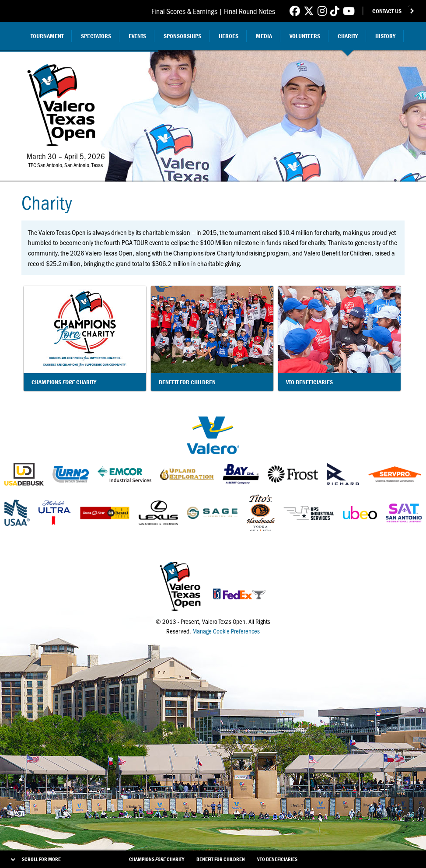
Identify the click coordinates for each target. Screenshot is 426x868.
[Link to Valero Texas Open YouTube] (349, 11)
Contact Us (387, 11)
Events (137, 36)
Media (264, 36)
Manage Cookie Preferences (226, 631)
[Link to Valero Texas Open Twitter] (309, 11)
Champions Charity (157, 859)
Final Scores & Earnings (184, 11)
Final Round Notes (250, 11)
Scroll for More (41, 859)
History (385, 36)
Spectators (96, 36)
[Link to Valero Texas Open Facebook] (295, 11)
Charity (348, 36)
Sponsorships (182, 36)
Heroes (229, 36)
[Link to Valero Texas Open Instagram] (322, 11)
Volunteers (305, 36)
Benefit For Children (221, 859)
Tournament (47, 36)
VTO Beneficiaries (277, 859)
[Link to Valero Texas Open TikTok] (335, 11)
